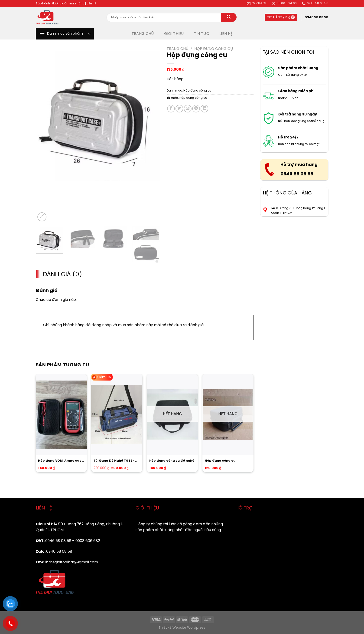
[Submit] (229, 17)
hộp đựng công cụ (193, 98)
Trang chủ (177, 49)
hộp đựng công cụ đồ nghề (172, 461)
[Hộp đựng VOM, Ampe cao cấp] (61, 414)
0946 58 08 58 (297, 174)
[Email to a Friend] (188, 109)
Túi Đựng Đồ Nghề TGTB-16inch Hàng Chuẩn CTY (114, 461)
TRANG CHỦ (143, 34)
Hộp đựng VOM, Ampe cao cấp (60, 461)
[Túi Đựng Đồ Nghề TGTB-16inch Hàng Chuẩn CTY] (117, 414)
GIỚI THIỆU (174, 34)
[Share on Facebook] (171, 109)
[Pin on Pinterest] (196, 109)
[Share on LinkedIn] (204, 109)
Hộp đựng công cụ (214, 49)
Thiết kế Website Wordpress (182, 628)
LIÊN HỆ (226, 34)
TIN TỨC (202, 34)
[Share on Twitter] (179, 109)
